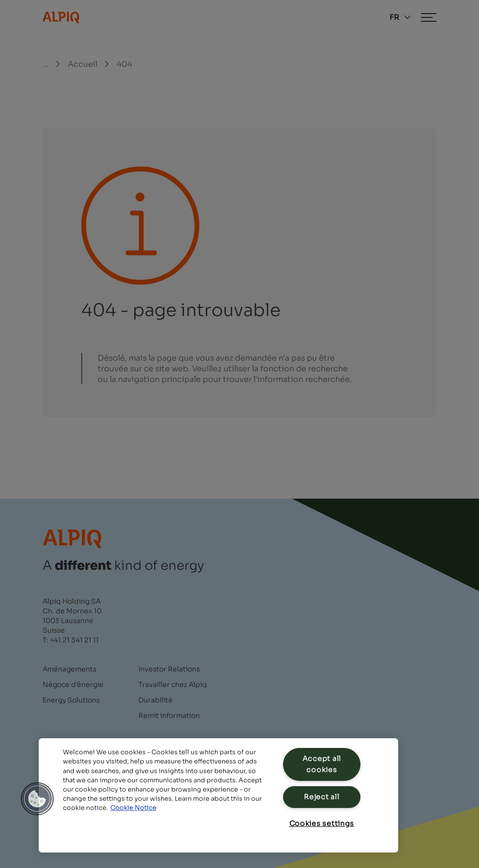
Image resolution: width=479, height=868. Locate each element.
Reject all (322, 797)
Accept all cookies (322, 764)
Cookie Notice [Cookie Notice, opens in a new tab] (133, 808)
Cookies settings (322, 823)
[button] (37, 799)
